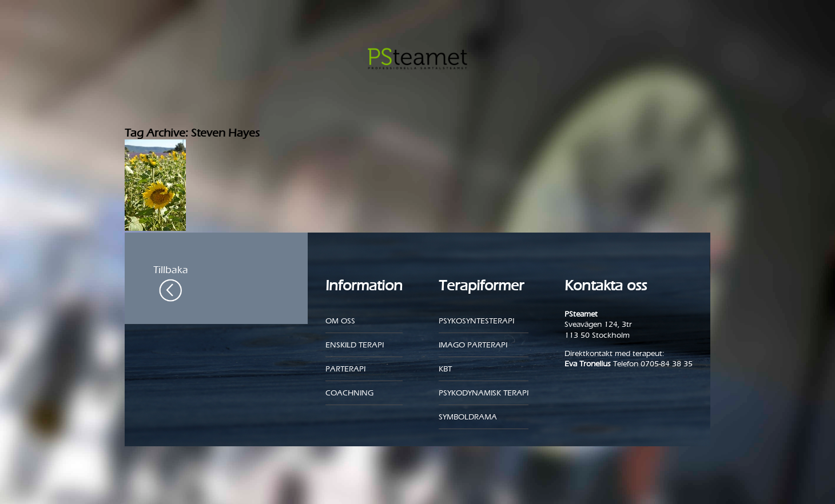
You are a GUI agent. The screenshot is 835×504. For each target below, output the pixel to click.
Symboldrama (468, 417)
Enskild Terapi (355, 345)
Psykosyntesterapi (476, 321)
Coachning (349, 393)
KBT (445, 369)
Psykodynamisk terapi (484, 393)
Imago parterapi (473, 345)
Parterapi (345, 369)
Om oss (340, 321)
